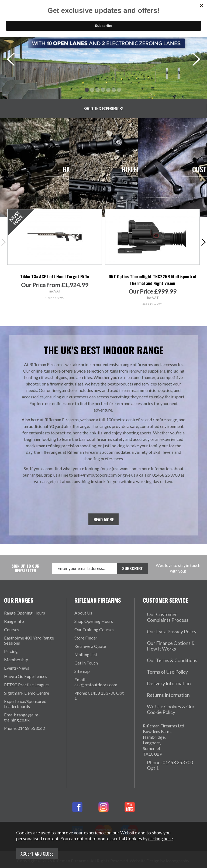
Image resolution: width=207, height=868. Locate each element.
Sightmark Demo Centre (27, 697)
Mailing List (86, 659)
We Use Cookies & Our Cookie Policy (172, 688)
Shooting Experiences (103, 108)
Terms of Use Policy (162, 661)
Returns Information (162, 678)
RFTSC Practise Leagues (27, 689)
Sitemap (82, 676)
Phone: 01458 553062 (25, 733)
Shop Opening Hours (94, 626)
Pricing (11, 656)
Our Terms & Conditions (165, 653)
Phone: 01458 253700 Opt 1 (99, 700)
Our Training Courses (94, 634)
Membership (16, 664)
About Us (83, 617)
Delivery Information (163, 669)
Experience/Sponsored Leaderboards (25, 708)
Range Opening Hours (25, 617)
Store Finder (86, 642)
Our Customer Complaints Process (167, 620)
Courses (12, 634)
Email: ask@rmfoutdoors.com (96, 687)
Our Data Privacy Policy (165, 631)
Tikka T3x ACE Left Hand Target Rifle (55, 281)
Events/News (17, 672)
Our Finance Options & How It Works (171, 642)
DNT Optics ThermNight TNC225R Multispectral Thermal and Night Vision (152, 285)
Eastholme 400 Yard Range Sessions (29, 645)
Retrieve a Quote (90, 651)
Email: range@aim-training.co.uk (22, 722)
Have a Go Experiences (26, 681)
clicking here (161, 842)
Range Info (14, 626)
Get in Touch (86, 667)
